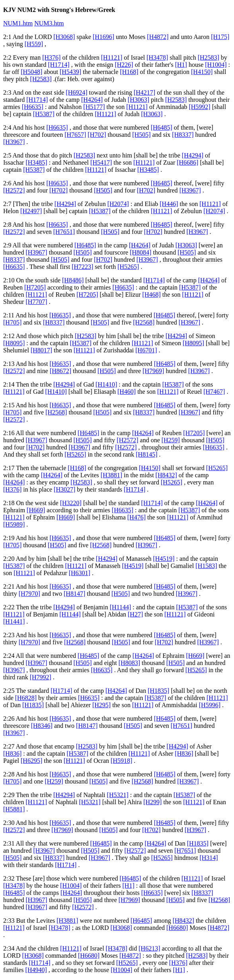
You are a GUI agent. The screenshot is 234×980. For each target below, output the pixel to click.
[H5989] (14, 524)
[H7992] (41, 677)
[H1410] (106, 384)
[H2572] (14, 190)
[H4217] (144, 92)
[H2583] (209, 57)
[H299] (152, 802)
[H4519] (164, 559)
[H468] (152, 295)
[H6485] (162, 127)
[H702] (97, 135)
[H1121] (112, 57)
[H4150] (202, 72)
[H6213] (149, 948)
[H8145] (146, 454)
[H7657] (75, 135)
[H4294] (193, 155)
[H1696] (103, 37)
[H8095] (14, 343)
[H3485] (36, 162)
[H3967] (14, 142)
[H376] (51, 57)
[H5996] (210, 705)
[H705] (12, 322)
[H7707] (36, 302)
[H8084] (140, 252)
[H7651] (64, 232)
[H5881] (14, 809)
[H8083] (129, 663)
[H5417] (101, 162)
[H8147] (74, 594)
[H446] (169, 204)
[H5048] (31, 72)
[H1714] (58, 65)
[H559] (34, 44)
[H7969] (153, 371)
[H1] (181, 65)
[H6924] (76, 92)
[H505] (141, 135)
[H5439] (70, 72)
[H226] (124, 65)
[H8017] (41, 350)
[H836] (12, 753)
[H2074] (118, 204)
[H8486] (73, 280)
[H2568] (144, 322)
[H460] (127, 392)
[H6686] (187, 162)
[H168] (129, 72)
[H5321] (118, 795)
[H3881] (111, 475)
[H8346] (42, 726)
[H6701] (146, 350)
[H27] (135, 614)
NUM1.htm (18, 23)
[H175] (220, 37)
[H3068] (64, 37)
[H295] (101, 705)
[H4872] (158, 37)
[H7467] (214, 392)
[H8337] (183, 135)
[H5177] (94, 107)
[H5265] (128, 267)
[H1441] (14, 621)
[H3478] (157, 57)
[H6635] (33, 107)
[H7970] (29, 594)
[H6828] (26, 698)
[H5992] (199, 107)
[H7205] (35, 287)
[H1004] (216, 65)
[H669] (36, 510)
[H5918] (121, 761)
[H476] (136, 517)
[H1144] (121, 607)
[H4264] (92, 100)
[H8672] (60, 371)
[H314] (209, 858)
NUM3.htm (49, 23)
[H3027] (64, 489)
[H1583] (206, 566)
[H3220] (71, 503)
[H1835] (158, 691)
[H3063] (138, 100)
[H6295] (31, 761)
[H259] (171, 440)
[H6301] (80, 573)
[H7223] (82, 267)
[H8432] (166, 475)
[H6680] (177, 928)
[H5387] (44, 114)
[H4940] (36, 970)
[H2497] (31, 211)
